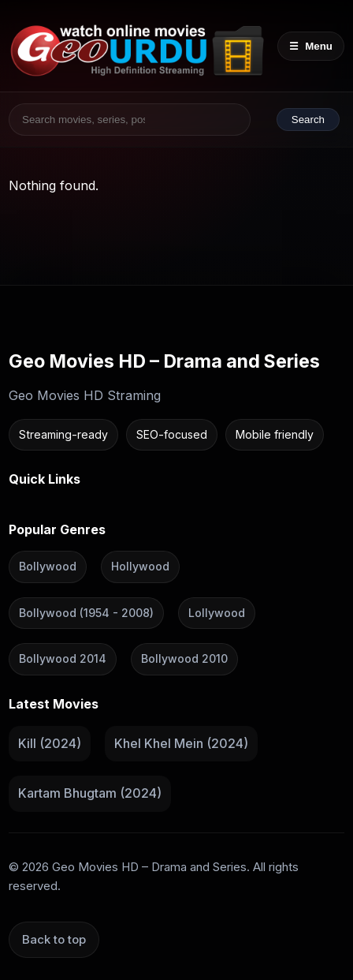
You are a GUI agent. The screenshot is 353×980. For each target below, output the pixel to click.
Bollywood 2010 (184, 658)
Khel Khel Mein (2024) (181, 743)
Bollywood (48, 566)
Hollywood (140, 566)
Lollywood (217, 613)
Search (308, 120)
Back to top (54, 939)
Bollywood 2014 (63, 658)
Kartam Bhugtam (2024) (90, 793)
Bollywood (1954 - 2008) (86, 613)
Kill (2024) (50, 743)
